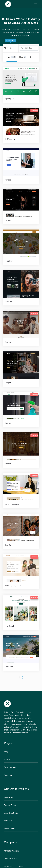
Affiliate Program (11, 851)
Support (8, 759)
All (12, 57)
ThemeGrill (9, 797)
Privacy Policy (10, 859)
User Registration (11, 813)
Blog (23, 57)
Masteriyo (8, 821)
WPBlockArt (9, 828)
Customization (10, 767)
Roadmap (8, 775)
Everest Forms (10, 805)
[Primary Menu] (36, 4)
